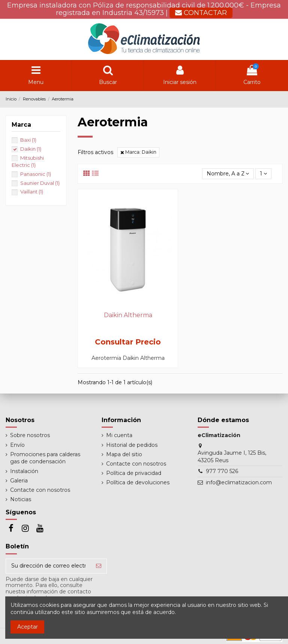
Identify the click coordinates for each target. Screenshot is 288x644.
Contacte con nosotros (40, 490)
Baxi (28, 140)
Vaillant (32, 192)
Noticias (21, 499)
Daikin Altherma (128, 315)
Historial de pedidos (132, 445)
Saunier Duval (40, 183)
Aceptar (28, 627)
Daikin (31, 149)
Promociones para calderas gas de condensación (45, 458)
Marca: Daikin (138, 152)
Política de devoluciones (138, 482)
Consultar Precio (128, 342)
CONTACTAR (201, 13)
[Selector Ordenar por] (228, 174)
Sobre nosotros (30, 435)
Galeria (19, 481)
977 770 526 (222, 471)
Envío (17, 445)
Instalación (24, 471)
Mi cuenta (119, 435)
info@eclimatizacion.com (239, 482)
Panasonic (36, 174)
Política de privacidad (134, 473)
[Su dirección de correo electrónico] (48, 566)
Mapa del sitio (124, 454)
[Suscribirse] (99, 566)
